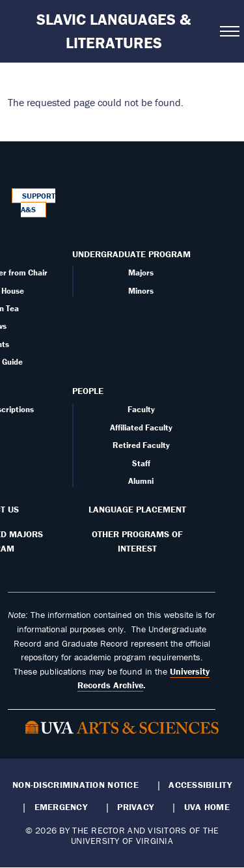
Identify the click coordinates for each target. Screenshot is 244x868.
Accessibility (200, 785)
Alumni (141, 481)
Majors (141, 273)
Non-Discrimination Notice (75, 785)
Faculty (141, 409)
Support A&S (38, 203)
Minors (141, 291)
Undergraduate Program (131, 254)
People (88, 391)
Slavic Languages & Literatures (114, 31)
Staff (141, 463)
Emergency (61, 807)
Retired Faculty (141, 445)
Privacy (135, 807)
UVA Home (207, 807)
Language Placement (137, 509)
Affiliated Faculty (141, 427)
